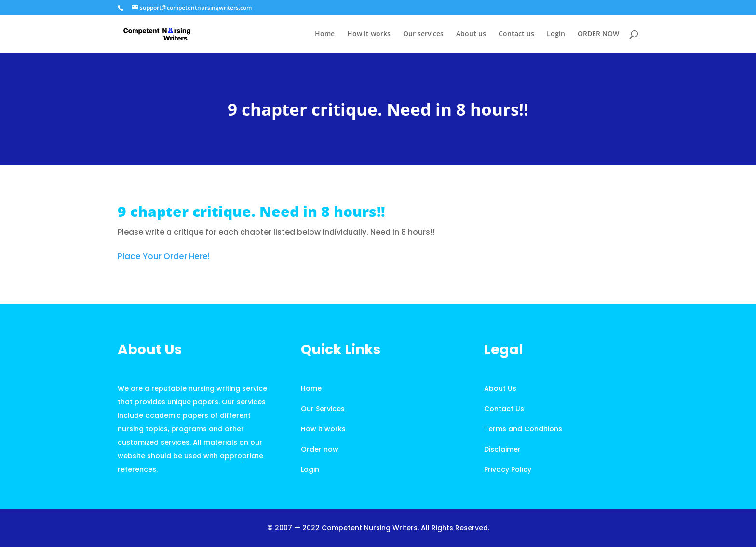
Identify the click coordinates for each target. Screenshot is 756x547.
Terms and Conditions (523, 429)
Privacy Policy (508, 469)
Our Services (323, 409)
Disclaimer (502, 449)
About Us (500, 388)
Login (556, 34)
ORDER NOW (598, 34)
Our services (423, 34)
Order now (320, 449)
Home (325, 34)
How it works (369, 34)
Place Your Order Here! (164, 256)
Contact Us (504, 409)
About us (471, 34)
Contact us (516, 34)
